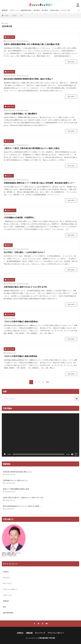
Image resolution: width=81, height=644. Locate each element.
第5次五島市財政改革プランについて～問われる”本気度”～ (22, 506)
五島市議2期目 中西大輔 (47, 638)
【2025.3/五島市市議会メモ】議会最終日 (20, 114)
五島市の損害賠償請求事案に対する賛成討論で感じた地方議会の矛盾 (32, 44)
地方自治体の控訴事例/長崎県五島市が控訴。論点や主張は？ (28, 79)
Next (48, 382)
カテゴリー (7, 578)
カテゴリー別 (65, 10)
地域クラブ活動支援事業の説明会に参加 (16, 489)
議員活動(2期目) (26, 10)
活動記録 (6, 601)
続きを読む (71, 62)
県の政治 (45, 10)
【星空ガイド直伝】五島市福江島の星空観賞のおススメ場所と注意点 (32, 148)
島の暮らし (10, 141)
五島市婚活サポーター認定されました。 (16, 480)
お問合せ (6, 572)
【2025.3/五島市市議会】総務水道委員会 (20, 356)
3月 (21, 16)
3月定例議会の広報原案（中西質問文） (20, 217)
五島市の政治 (54, 10)
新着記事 (5, 10)
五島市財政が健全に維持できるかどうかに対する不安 (25, 287)
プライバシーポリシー (10, 589)
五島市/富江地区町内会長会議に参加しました (18, 472)
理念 (4, 607)
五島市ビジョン (11, 210)
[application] (40, 435)
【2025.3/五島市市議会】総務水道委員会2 (21, 321)
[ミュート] (72, 454)
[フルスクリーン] (76, 454)
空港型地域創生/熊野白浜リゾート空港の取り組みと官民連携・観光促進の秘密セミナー (39, 183)
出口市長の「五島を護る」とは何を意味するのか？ (24, 252)
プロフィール (14, 10)
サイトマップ (7, 583)
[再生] (5, 454)
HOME (6, 16)
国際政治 (9, 245)
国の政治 (37, 10)
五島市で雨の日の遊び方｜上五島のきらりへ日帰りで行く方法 (23, 498)
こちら (14, 556)
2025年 (14, 16)
